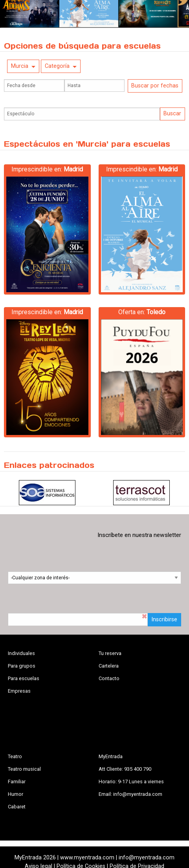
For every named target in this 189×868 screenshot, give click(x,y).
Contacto (109, 678)
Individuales (21, 653)
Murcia (20, 66)
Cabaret (17, 807)
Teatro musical (24, 769)
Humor (16, 794)
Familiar (17, 782)
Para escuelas (24, 678)
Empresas (19, 691)
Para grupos (22, 666)
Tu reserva (110, 653)
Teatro (15, 756)
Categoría (57, 66)
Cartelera (109, 666)
